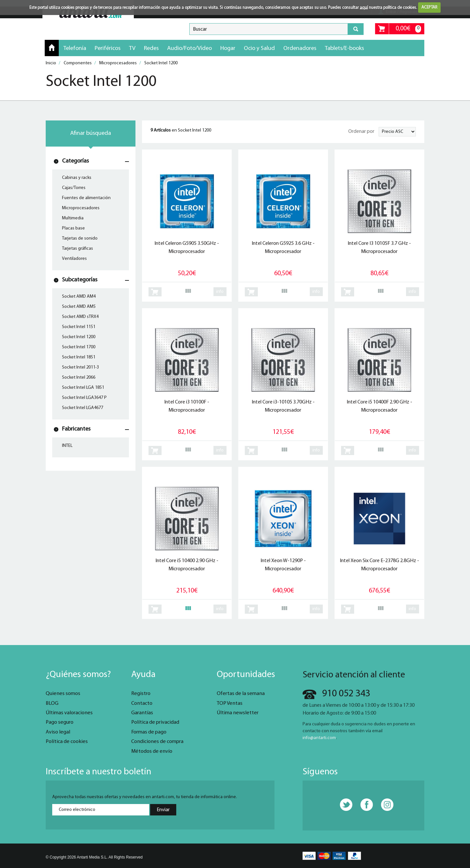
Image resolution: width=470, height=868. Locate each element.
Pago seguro (60, 722)
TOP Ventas (230, 703)
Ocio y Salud (259, 48)
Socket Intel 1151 (79, 327)
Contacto (142, 703)
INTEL (67, 446)
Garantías (142, 713)
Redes (151, 48)
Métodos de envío (152, 751)
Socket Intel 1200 (79, 337)
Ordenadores (300, 48)
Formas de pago (149, 732)
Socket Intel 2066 (79, 378)
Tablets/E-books (344, 48)
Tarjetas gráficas (78, 249)
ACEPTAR (429, 7)
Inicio (52, 48)
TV (132, 48)
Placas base (73, 228)
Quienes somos (63, 694)
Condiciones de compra (157, 742)
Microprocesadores (81, 208)
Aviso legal (58, 732)
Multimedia (73, 218)
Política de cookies (67, 742)
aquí (364, 7)
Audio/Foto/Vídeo (189, 48)
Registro (141, 694)
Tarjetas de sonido (80, 238)
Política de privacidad (155, 722)
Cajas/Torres (74, 188)
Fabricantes (76, 429)
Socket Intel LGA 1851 (83, 388)
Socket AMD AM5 (79, 307)
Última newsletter (238, 713)
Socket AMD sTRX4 (80, 317)
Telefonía (75, 48)
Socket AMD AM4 (79, 297)
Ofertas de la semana (241, 694)
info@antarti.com (319, 738)
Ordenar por (361, 132)
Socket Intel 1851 (79, 357)
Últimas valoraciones (69, 713)
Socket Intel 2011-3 (80, 367)
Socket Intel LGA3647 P (84, 398)
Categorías (75, 161)
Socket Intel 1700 (79, 347)
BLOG (52, 703)
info (220, 292)
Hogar (228, 48)
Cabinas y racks (77, 178)
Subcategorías (80, 280)
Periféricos (108, 48)
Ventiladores (74, 259)
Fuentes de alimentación (86, 198)
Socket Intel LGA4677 (83, 408)
